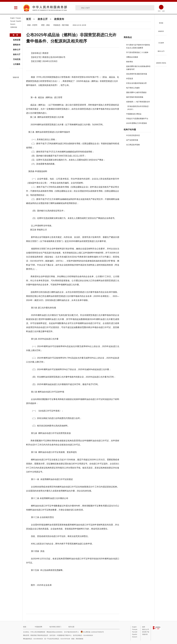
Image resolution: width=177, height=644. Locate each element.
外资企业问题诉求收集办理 (136, 83)
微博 (144, 627)
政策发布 (59, 19)
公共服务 (17, 64)
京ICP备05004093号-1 (71, 632)
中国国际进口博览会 (134, 114)
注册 (163, 11)
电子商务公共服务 (133, 88)
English (12, 18)
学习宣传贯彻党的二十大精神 (137, 52)
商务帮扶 (130, 62)
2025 (44, 585)
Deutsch (13, 24)
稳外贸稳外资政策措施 (135, 97)
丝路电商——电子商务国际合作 (138, 102)
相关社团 (71, 627)
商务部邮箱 (80, 639)
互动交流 (17, 59)
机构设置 (17, 40)
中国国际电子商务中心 (64, 635)
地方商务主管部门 (55, 627)
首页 (29, 19)
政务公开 (43, 19)
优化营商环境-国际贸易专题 (137, 74)
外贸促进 (130, 79)
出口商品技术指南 (133, 145)
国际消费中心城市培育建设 (136, 92)
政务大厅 (17, 54)
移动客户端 (146, 632)
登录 (159, 11)
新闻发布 (17, 45)
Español (19, 21)
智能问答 (16, 77)
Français (18, 18)
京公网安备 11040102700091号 (92, 632)
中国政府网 (38, 627)
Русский (13, 21)
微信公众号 (146, 629)
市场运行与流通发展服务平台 (137, 119)
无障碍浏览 (14, 27)
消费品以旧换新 (132, 57)
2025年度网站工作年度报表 (137, 123)
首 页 (15, 35)
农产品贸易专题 (132, 140)
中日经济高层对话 (133, 135)
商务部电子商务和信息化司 (39, 635)
